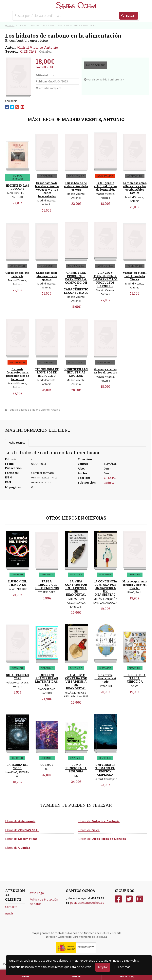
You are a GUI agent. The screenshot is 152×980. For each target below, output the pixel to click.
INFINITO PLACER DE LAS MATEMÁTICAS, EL (47, 680)
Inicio (10, 25)
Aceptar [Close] (103, 967)
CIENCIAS (28, 51)
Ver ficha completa (48, 88)
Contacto (11, 907)
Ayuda (9, 913)
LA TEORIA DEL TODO (17, 766)
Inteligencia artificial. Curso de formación (105, 186)
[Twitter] (129, 899)
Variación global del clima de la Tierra (135, 276)
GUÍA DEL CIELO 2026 (17, 677)
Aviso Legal (37, 893)
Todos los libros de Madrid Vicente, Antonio (33, 410)
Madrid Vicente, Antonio (37, 47)
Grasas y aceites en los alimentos (105, 371)
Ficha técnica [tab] (17, 443)
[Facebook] (118, 899)
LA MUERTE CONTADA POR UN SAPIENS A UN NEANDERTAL (76, 682)
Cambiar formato (43, 473)
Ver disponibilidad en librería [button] (103, 79)
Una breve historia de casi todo (105, 678)
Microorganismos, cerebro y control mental (135, 585)
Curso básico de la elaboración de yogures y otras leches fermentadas (47, 190)
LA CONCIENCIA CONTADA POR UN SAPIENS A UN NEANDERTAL (105, 588)
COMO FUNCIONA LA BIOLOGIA (76, 768)
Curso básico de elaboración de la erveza (76, 186)
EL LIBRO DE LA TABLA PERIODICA (135, 678)
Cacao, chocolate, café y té (17, 274)
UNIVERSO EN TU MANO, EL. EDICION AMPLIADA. (105, 770)
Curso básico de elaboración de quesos (47, 276)
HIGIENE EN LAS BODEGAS (17, 187)
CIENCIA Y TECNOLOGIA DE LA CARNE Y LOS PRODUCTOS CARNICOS (105, 279)
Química (45, 51)
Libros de (20, 821)
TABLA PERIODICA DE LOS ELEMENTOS (47, 585)
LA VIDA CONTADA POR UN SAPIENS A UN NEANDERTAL (76, 588)
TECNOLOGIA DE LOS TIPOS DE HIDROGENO (47, 373)
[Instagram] (140, 899)
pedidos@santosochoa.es (87, 903)
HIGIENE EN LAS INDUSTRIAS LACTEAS (76, 373)
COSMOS (47, 765)
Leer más (124, 967)
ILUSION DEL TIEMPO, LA (17, 583)
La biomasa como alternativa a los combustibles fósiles (135, 188)
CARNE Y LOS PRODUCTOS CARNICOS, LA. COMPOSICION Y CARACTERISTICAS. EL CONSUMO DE (78, 283)
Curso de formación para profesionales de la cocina (17, 374)
